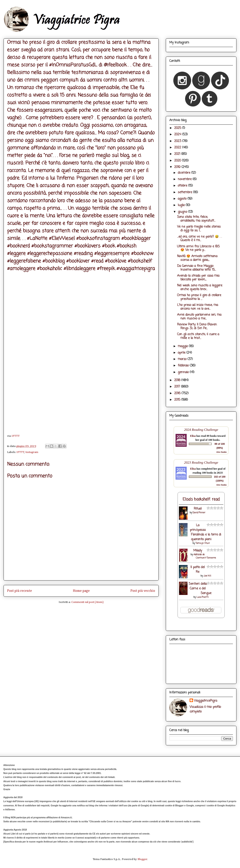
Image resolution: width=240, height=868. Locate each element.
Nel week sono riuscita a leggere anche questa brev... (200, 287)
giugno (183, 212)
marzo (183, 359)
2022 (178, 148)
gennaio (184, 372)
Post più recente (20, 591)
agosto (183, 199)
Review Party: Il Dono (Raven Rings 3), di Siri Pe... (197, 327)
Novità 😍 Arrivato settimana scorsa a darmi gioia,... (197, 258)
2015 (178, 400)
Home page (81, 591)
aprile (182, 353)
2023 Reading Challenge (201, 462)
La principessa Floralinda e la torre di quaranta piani (205, 532)
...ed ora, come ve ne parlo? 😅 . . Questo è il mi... (199, 239)
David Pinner (199, 513)
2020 (178, 161)
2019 (178, 167)
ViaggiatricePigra (206, 701)
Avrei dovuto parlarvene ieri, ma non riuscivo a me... (199, 317)
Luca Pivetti (203, 597)
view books (221, 452)
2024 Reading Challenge (201, 430)
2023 (178, 141)
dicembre (185, 173)
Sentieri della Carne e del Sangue (200, 589)
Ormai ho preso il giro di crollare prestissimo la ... (199, 297)
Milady (198, 551)
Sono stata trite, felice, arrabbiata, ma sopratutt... (196, 219)
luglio (182, 205)
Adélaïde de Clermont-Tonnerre (205, 556)
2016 (178, 393)
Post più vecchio (143, 591)
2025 (178, 128)
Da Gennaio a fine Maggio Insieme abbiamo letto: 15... (197, 268)
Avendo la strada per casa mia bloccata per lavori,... (198, 278)
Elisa (193, 436)
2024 (178, 135)
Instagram (32, 452)
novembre (185, 179)
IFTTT (16, 436)
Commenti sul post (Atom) (87, 602)
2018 (178, 380)
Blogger (142, 859)
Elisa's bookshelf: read (201, 499)
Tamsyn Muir (203, 543)
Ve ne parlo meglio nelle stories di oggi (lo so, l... (199, 229)
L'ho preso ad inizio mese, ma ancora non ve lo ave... (198, 307)
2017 (178, 387)
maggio (183, 346)
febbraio (184, 366)
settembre (185, 192)
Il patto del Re (198, 570)
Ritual (198, 509)
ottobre (183, 186)
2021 (178, 154)
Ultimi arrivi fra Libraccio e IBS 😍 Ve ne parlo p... (198, 248)
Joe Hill (207, 576)
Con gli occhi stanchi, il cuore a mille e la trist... (198, 336)
